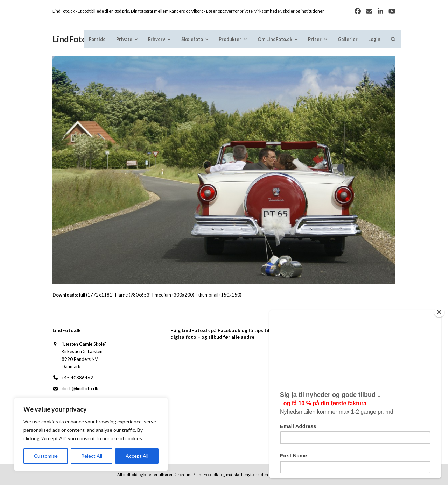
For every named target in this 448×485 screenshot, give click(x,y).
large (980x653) (134, 295)
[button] (393, 39)
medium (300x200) (174, 295)
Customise (46, 456)
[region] (91, 434)
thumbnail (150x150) (220, 295)
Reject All (92, 456)
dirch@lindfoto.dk (80, 388)
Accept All (137, 456)
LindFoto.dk (75, 39)
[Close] (442, 312)
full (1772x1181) (96, 295)
